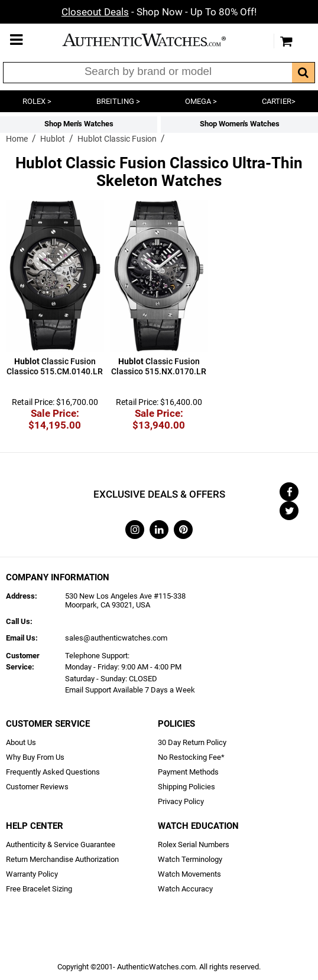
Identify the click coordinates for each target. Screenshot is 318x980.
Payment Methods (188, 772)
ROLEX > (37, 101)
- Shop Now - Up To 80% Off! (159, 12)
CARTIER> (279, 101)
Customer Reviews (37, 787)
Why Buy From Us (35, 757)
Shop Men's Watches (79, 124)
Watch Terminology (190, 859)
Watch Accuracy (185, 889)
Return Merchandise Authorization (62, 859)
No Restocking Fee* (191, 757)
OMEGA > (201, 101)
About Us (21, 742)
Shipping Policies (186, 787)
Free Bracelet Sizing (39, 889)
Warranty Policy (32, 874)
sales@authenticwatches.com (116, 638)
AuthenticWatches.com (156, 40)
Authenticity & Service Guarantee (61, 845)
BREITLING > (118, 101)
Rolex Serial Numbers (194, 845)
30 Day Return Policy (192, 742)
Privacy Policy (181, 801)
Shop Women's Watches (240, 124)
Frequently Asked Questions (53, 772)
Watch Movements (189, 874)
